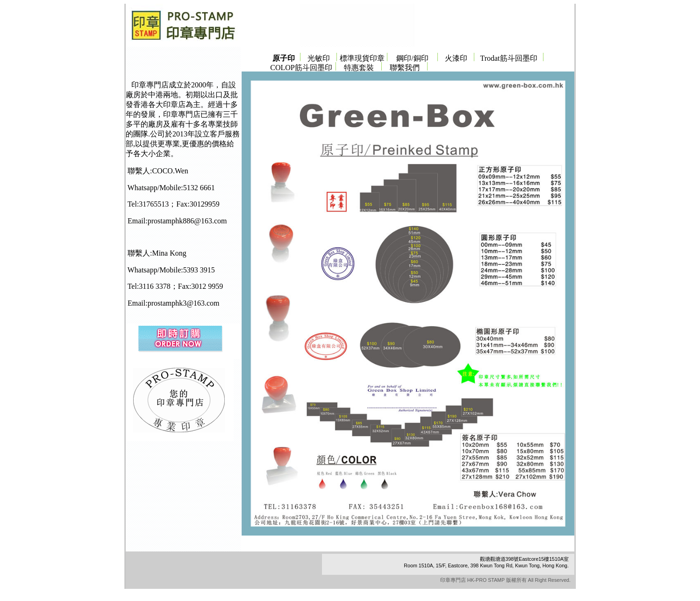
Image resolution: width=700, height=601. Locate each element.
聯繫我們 (405, 68)
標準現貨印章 (362, 58)
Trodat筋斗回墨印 (508, 58)
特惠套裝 (359, 68)
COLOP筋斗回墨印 (301, 68)
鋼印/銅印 (412, 58)
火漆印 (456, 58)
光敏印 (319, 58)
